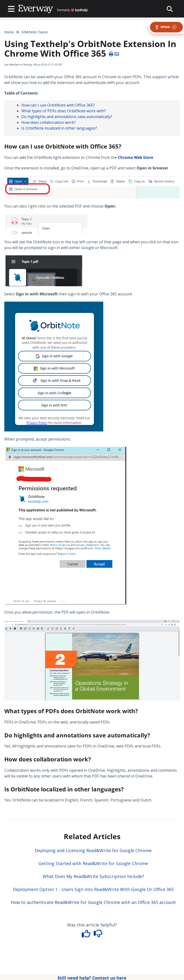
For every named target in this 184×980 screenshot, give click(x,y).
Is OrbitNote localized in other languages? (59, 128)
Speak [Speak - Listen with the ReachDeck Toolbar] (166, 27)
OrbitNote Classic (35, 32)
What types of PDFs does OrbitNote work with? (64, 111)
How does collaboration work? (49, 122)
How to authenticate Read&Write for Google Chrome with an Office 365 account (93, 902)
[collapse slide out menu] (170, 9)
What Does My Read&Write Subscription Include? (93, 876)
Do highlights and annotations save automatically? (67, 117)
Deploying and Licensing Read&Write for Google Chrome (93, 850)
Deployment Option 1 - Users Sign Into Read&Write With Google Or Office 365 (93, 889)
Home (9, 32)
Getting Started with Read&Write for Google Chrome (93, 863)
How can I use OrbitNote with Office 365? (58, 105)
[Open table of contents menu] (12, 8)
